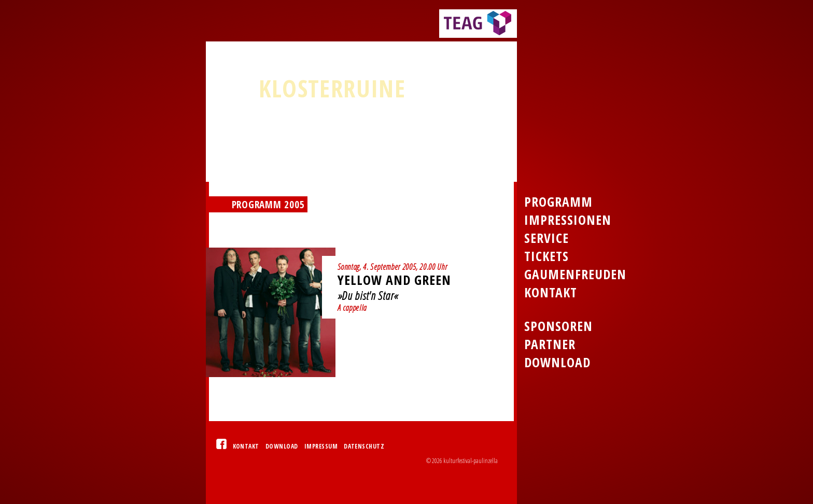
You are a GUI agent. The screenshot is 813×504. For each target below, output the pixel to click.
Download (282, 446)
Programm (558, 202)
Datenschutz (364, 446)
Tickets (546, 256)
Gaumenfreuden (575, 274)
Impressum (321, 446)
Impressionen (568, 220)
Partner (550, 344)
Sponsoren (558, 326)
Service (546, 238)
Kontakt (246, 446)
